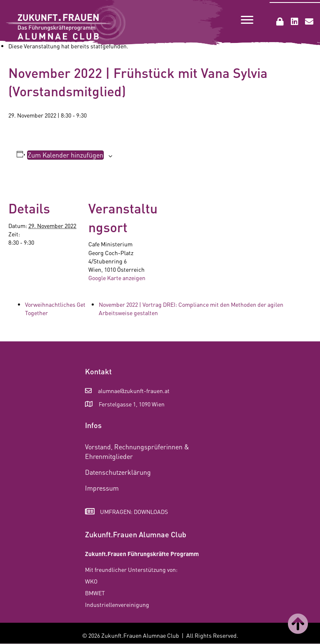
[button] (280, 22)
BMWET (95, 593)
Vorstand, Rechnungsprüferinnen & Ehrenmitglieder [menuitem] (137, 451)
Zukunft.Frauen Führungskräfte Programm (142, 554)
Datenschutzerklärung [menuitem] (118, 472)
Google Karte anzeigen (117, 278)
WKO (91, 581)
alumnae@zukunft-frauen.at (134, 391)
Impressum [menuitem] (102, 488)
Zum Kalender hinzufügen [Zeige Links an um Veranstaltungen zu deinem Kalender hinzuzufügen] (65, 155)
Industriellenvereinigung (117, 604)
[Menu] (247, 20)
